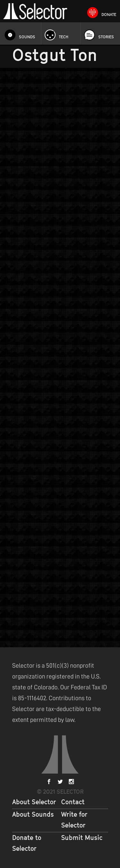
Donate (109, 15)
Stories (106, 37)
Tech (64, 37)
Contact (73, 802)
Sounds (27, 37)
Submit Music (82, 838)
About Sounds (33, 814)
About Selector (34, 802)
